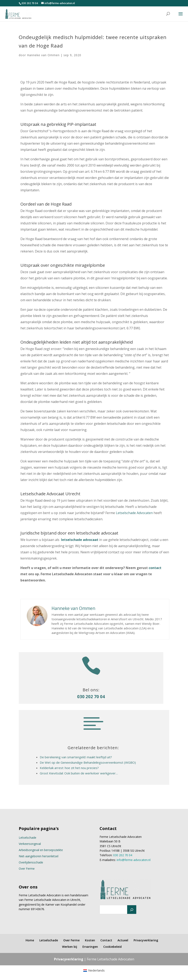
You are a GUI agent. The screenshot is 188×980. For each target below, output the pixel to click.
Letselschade (28, 838)
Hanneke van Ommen (43, 55)
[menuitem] (94, 970)
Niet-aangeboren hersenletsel (39, 856)
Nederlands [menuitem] (96, 970)
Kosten (90, 940)
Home (30, 940)
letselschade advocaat (80, 540)
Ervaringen (90, 947)
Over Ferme (27, 869)
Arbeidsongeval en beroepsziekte (41, 850)
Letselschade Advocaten (134, 513)
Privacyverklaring (146, 940)
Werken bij (70, 947)
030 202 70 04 (30, 3)
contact (155, 568)
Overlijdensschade (31, 862)
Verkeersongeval (30, 844)
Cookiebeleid (112, 947)
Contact (106, 940)
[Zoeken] (132, 910)
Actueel (123, 940)
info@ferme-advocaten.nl (134, 860)
